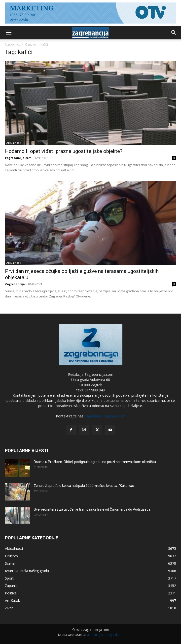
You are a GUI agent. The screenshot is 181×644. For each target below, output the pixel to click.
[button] (8, 33)
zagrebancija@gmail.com (105, 416)
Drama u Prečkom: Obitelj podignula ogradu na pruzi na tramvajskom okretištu (95, 462)
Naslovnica (13, 44)
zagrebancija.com (18, 158)
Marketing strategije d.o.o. (105, 635)
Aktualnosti (14, 143)
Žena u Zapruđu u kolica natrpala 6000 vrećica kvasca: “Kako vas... (85, 486)
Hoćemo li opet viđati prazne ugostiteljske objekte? (64, 151)
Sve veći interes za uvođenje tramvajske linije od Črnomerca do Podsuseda (92, 509)
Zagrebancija (15, 284)
